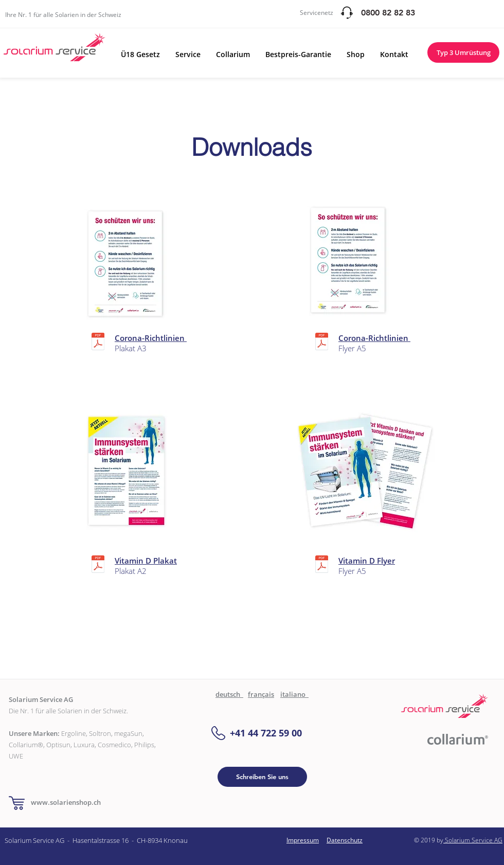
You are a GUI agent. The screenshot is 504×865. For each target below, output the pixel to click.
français (261, 694)
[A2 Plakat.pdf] (98, 565)
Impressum (303, 840)
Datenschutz (345, 840)
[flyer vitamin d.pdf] (322, 565)
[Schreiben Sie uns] (262, 777)
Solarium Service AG (473, 840)
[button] (140, 54)
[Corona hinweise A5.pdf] (322, 343)
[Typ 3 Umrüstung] (463, 52)
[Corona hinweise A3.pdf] (98, 343)
